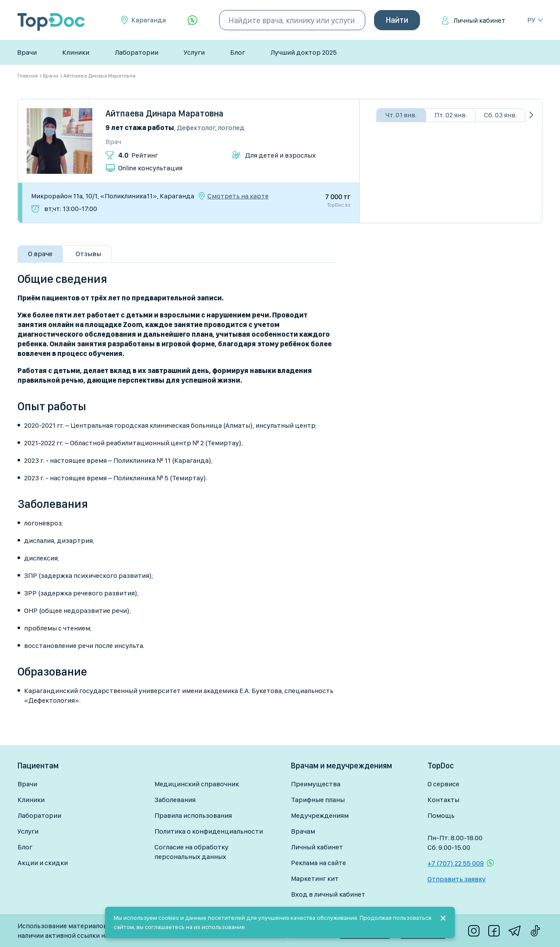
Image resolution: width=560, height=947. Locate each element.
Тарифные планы (318, 800)
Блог (238, 52)
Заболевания (175, 800)
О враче (40, 254)
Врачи (27, 52)
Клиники (76, 52)
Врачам (303, 831)
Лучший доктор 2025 (304, 52)
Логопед (231, 128)
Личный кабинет (479, 20)
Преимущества (316, 784)
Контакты (443, 800)
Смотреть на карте (238, 196)
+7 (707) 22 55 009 (456, 863)
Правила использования (193, 815)
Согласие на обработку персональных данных (191, 852)
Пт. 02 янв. (451, 115)
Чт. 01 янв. (401, 115)
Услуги (194, 52)
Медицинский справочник (197, 784)
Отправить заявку (457, 879)
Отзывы (88, 254)
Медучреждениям (320, 815)
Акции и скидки (43, 863)
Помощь (441, 815)
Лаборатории (136, 52)
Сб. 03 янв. (500, 115)
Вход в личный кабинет (328, 894)
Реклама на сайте (318, 863)
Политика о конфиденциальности (209, 831)
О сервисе (443, 784)
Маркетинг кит (315, 878)
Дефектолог (196, 128)
